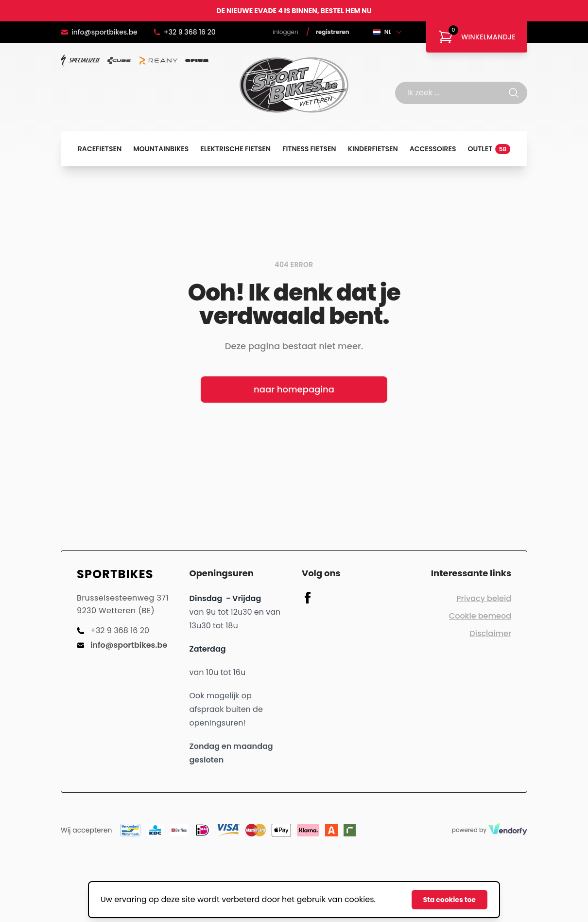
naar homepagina (294, 389)
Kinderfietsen (373, 149)
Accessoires (433, 149)
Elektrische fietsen (235, 149)
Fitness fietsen (309, 149)
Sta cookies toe (450, 900)
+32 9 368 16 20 (184, 32)
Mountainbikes (161, 149)
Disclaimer (490, 633)
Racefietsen (100, 149)
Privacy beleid (484, 598)
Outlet (489, 149)
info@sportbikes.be (99, 32)
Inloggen (285, 32)
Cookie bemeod (480, 616)
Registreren (333, 32)
